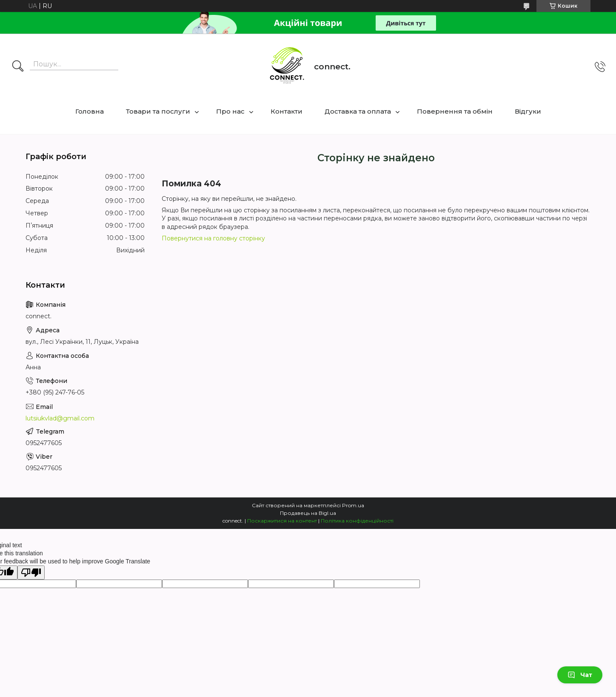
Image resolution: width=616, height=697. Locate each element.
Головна (90, 111)
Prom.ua (353, 505)
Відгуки (528, 111)
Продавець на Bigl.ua (308, 513)
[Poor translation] (31, 573)
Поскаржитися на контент (282, 521)
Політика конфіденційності (357, 521)
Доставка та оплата (358, 111)
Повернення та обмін (455, 111)
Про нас (230, 111)
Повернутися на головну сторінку (213, 238)
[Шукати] (18, 67)
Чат (580, 675)
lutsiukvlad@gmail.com (60, 418)
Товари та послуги (158, 111)
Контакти (287, 111)
